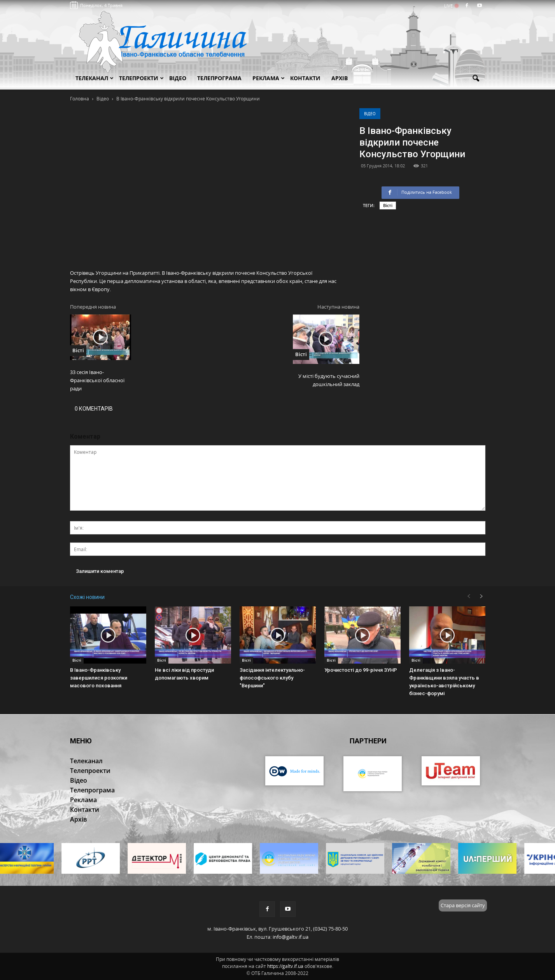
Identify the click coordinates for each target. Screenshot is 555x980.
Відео (370, 114)
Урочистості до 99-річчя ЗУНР (361, 670)
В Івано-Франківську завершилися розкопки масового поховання (99, 678)
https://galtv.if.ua (285, 966)
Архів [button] (340, 78)
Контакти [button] (305, 78)
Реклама (269, 78)
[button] (476, 79)
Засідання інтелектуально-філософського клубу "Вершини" (272, 678)
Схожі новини (87, 597)
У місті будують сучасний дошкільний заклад (329, 380)
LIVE (451, 6)
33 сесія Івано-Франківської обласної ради (97, 380)
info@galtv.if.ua (291, 937)
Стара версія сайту (463, 905)
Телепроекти (141, 78)
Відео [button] (178, 78)
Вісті (388, 205)
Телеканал (95, 78)
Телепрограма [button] (219, 78)
